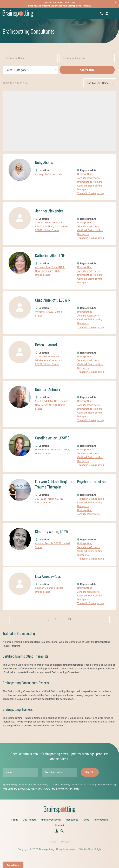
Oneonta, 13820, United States (49, 314)
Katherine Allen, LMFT (51, 255)
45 (69, 619)
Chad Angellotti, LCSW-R (53, 300)
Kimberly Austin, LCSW (52, 531)
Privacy (66, 842)
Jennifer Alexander (49, 211)
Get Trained (29, 820)
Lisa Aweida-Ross (48, 576)
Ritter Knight (95, 849)
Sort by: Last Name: (98, 83)
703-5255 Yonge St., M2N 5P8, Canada (50, 501)
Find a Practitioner (51, 820)
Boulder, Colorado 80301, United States (49, 590)
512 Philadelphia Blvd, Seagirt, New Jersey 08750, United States (52, 405)
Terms (53, 842)
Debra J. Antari (46, 345)
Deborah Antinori (47, 389)
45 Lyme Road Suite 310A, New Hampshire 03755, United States (50, 271)
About (14, 820)
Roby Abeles (44, 162)
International (101, 820)
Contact (59, 825)
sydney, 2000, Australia (49, 174)
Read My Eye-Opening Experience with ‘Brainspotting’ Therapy (60, 6)
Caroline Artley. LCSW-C (52, 438)
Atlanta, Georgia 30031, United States (52, 545)
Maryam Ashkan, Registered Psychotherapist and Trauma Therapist (71, 484)
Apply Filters (87, 70)
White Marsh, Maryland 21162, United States (52, 451)
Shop (86, 820)
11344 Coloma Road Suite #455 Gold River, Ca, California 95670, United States (52, 226)
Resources (72, 820)
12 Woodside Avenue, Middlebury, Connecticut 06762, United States (49, 360)
